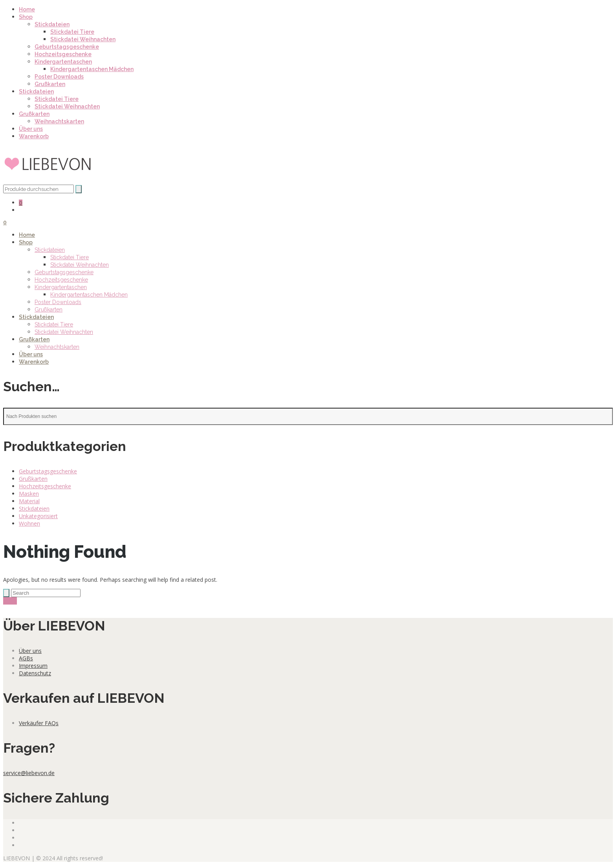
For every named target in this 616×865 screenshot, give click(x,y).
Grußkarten (50, 84)
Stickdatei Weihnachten (83, 39)
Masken (29, 494)
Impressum (33, 666)
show (10, 601)
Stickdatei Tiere (72, 32)
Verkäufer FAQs (39, 723)
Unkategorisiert (38, 516)
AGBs (26, 658)
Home (27, 9)
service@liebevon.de (29, 773)
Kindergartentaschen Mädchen (92, 69)
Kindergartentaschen (63, 62)
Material (29, 501)
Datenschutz (35, 673)
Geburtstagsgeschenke (67, 47)
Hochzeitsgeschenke (63, 54)
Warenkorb (34, 136)
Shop (26, 17)
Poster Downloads (59, 77)
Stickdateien (52, 24)
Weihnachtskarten (59, 121)
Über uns (31, 129)
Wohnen (29, 523)
